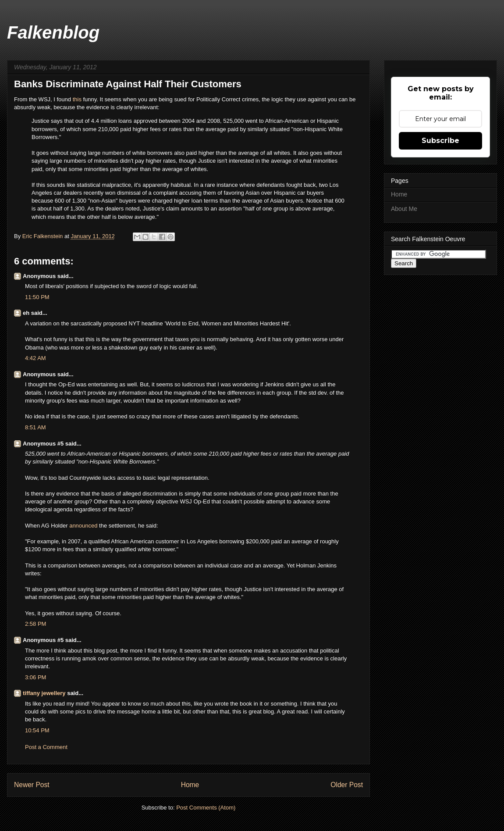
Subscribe (440, 141)
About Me (404, 209)
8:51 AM (35, 427)
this (78, 99)
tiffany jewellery (44, 693)
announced (83, 526)
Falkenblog (53, 32)
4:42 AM (35, 358)
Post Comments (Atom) (206, 808)
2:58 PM (35, 624)
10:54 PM (37, 730)
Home (190, 785)
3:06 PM (35, 677)
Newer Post (32, 785)
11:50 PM (37, 297)
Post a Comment (46, 747)
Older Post (347, 785)
